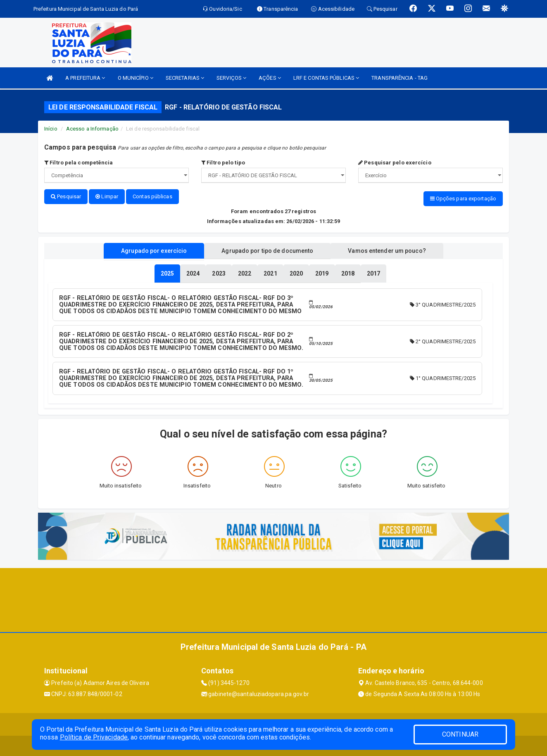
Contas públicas (152, 196)
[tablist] (167, 273)
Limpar (107, 196)
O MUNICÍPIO (136, 78)
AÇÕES (270, 78)
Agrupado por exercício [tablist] (154, 250)
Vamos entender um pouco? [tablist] (387, 250)
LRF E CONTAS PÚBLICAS (326, 78)
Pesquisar (66, 196)
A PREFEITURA (85, 78)
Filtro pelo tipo (223, 163)
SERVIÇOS (231, 78)
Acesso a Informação (92, 129)
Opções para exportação (463, 199)
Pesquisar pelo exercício (395, 163)
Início (51, 129)
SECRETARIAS (185, 78)
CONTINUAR (460, 734)
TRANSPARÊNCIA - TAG (400, 78)
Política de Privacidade (94, 737)
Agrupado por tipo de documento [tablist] (267, 250)
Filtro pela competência (79, 163)
